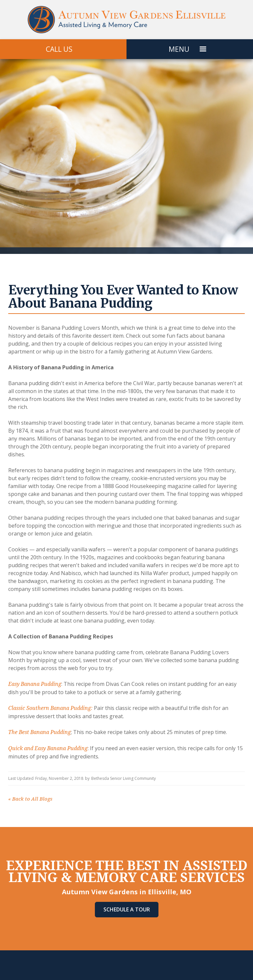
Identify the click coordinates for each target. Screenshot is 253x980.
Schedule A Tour (127, 909)
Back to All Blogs (30, 799)
